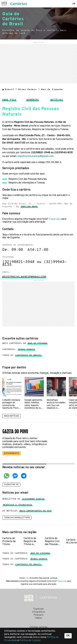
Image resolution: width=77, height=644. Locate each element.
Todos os (22, 355)
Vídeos (38, 618)
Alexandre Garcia (33, 500)
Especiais (39, 609)
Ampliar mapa (29, 207)
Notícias (57, 101)
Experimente (11, 453)
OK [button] (68, 636)
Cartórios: (19, 349)
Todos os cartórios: (26, 553)
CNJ (27, 578)
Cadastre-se (11, 485)
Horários (33, 101)
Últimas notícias (38, 627)
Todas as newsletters (17, 518)
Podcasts (38, 615)
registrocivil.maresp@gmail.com (35, 156)
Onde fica (9, 101)
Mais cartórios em (25, 343)
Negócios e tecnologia (18, 506)
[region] (39, 63)
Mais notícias (12, 416)
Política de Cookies (30, 640)
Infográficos (39, 612)
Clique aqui (55, 219)
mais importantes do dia (35, 512)
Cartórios (19, 4)
